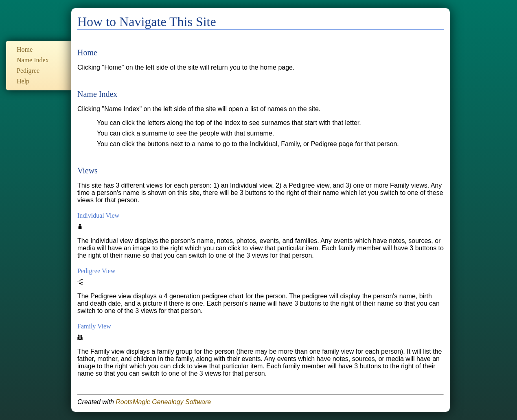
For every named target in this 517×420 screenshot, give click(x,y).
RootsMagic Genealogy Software (163, 402)
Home (25, 49)
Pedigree (28, 71)
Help (23, 81)
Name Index (33, 60)
